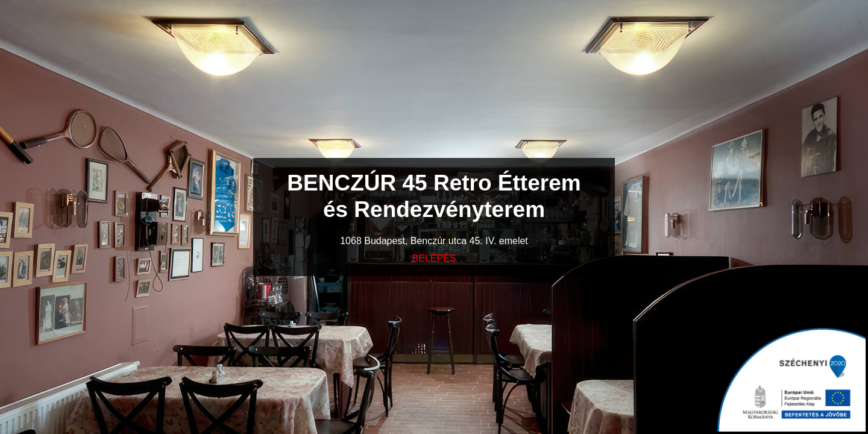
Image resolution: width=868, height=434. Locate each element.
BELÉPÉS (434, 258)
